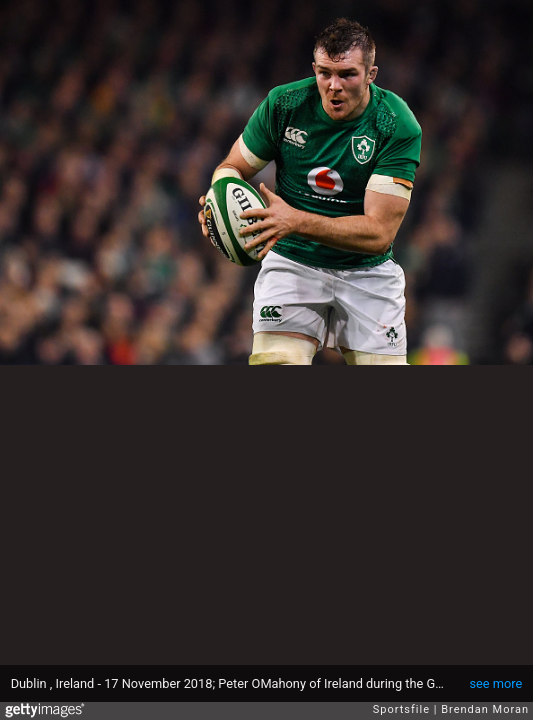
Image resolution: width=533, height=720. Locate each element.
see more (495, 683)
